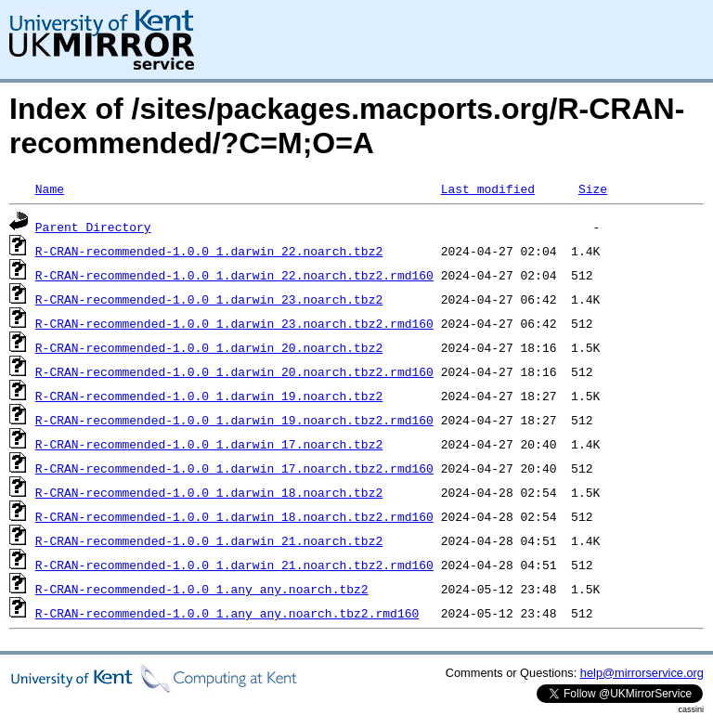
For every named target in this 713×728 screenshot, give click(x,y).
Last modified (488, 188)
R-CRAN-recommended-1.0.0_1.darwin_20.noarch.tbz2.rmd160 (234, 371)
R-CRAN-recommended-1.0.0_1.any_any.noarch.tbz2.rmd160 (227, 613)
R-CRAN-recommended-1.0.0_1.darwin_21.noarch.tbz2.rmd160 (234, 565)
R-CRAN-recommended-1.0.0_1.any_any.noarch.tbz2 (202, 589)
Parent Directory (93, 227)
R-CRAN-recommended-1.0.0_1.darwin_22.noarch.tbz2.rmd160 (234, 275)
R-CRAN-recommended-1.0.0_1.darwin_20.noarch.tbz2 (209, 347)
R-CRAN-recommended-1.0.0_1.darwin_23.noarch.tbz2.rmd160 (234, 323)
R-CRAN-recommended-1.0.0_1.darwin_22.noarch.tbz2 (209, 251)
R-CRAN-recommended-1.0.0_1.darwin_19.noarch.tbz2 (209, 396)
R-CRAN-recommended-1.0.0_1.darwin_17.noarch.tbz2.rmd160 (234, 468)
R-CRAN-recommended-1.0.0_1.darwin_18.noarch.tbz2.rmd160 (234, 516)
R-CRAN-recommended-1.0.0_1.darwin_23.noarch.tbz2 (209, 299)
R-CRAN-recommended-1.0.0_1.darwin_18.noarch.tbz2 (209, 492)
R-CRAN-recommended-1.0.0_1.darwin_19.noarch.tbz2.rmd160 (234, 420)
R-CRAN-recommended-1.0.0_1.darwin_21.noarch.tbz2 (209, 540)
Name (50, 188)
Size (593, 188)
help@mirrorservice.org (642, 673)
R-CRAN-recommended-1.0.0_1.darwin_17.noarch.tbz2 (209, 444)
